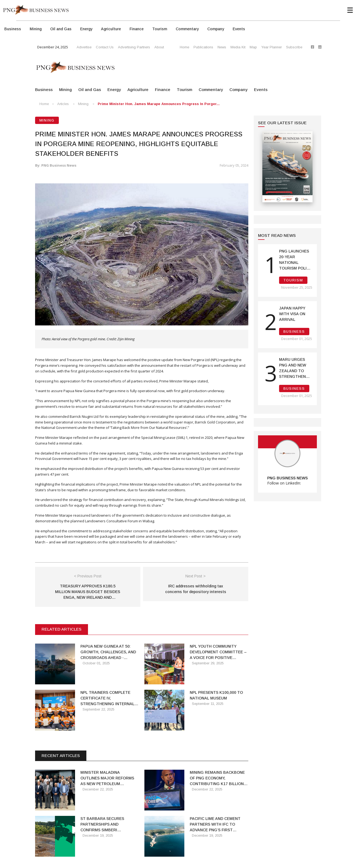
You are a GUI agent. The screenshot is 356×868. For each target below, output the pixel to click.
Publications (203, 47)
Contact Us (105, 47)
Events (239, 29)
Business (13, 29)
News (222, 47)
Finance (137, 29)
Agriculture (111, 29)
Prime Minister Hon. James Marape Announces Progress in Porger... (159, 104)
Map (253, 47)
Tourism (160, 29)
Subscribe (294, 47)
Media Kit (238, 47)
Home (184, 47)
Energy (86, 29)
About (159, 47)
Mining (36, 29)
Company (216, 29)
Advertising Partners (134, 47)
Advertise (84, 47)
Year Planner (272, 47)
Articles (63, 104)
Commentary (187, 29)
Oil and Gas (61, 29)
